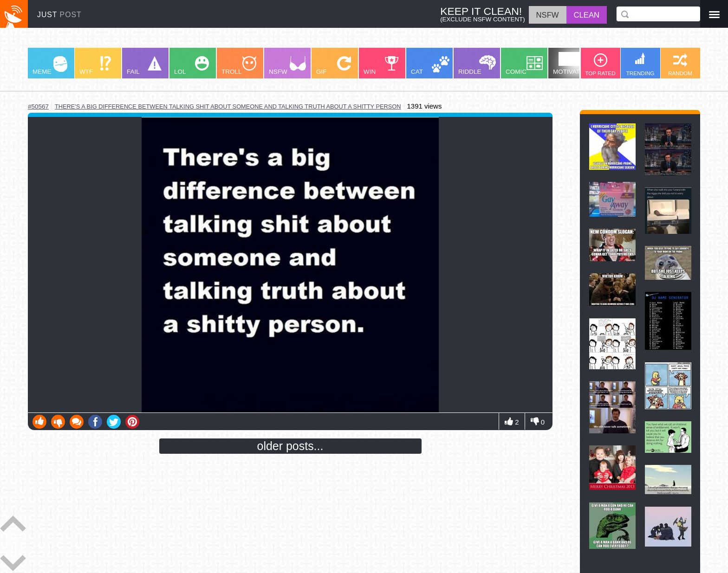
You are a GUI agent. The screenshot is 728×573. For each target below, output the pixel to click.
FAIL (144, 66)
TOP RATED (600, 65)
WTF (95, 66)
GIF (334, 66)
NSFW (287, 66)
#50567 (38, 106)
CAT (430, 66)
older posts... (290, 446)
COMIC (524, 66)
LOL (192, 66)
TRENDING (640, 64)
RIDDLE (477, 65)
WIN (381, 66)
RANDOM (680, 65)
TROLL (239, 66)
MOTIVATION (572, 64)
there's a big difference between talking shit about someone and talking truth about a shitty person (228, 106)
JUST (59, 15)
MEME (50, 66)
